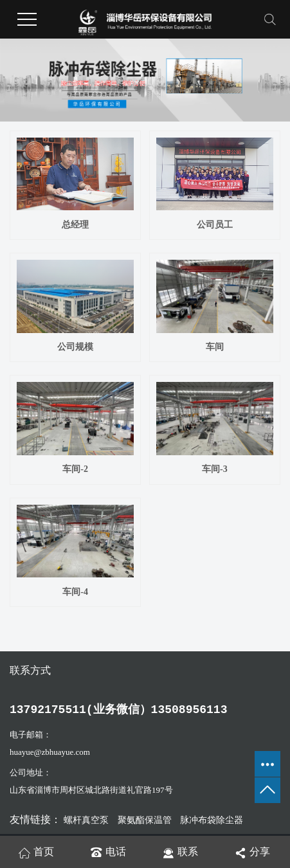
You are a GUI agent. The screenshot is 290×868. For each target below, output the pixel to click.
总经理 (75, 225)
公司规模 (75, 347)
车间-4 (75, 592)
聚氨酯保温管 (146, 820)
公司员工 (215, 225)
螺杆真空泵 (87, 820)
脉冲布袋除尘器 (212, 820)
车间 (215, 347)
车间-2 (75, 469)
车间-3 (215, 469)
